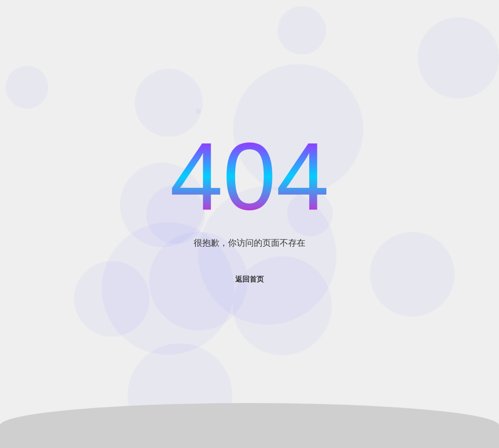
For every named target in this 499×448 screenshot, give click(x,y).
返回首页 (249, 279)
